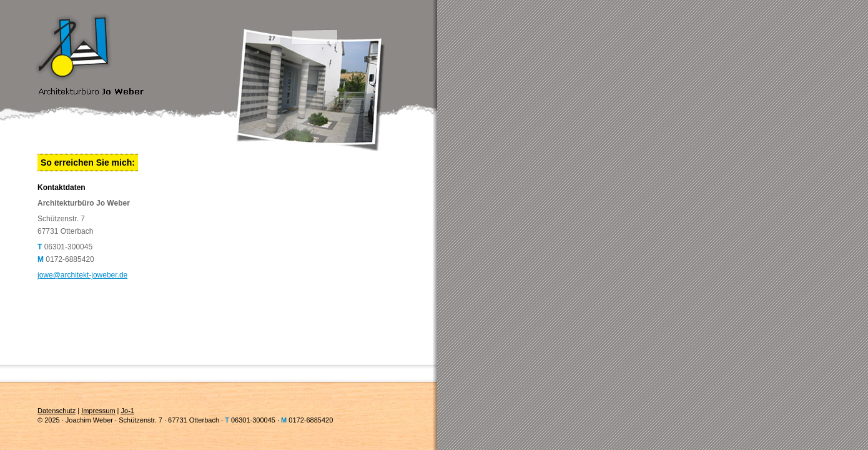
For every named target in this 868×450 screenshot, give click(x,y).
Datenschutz (57, 411)
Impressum (98, 411)
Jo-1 (128, 411)
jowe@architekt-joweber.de (82, 275)
